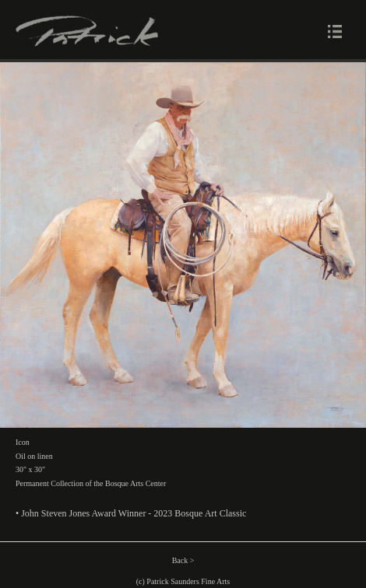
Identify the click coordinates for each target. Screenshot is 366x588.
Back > (183, 560)
